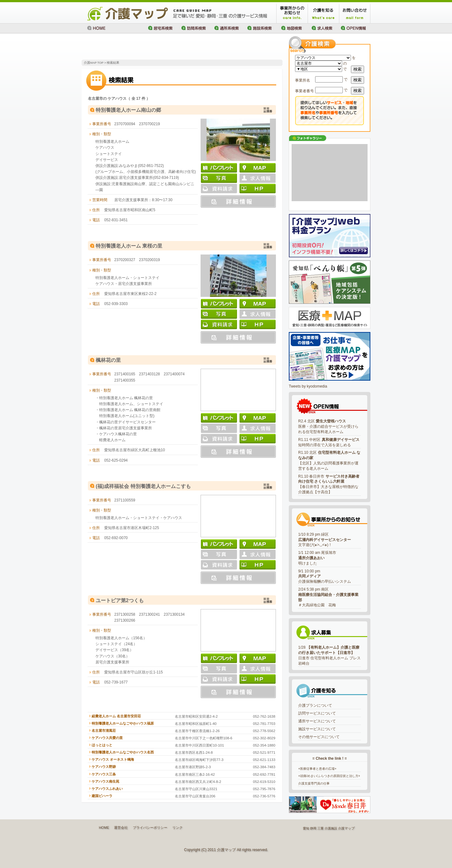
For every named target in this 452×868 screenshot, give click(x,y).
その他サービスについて (319, 737)
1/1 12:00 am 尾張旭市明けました (317, 558)
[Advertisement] (155, 47)
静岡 (313, 828)
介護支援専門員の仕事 (314, 783)
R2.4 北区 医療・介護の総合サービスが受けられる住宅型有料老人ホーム (328, 426)
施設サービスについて (317, 729)
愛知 (306, 828)
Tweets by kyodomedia (308, 386)
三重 (320, 828)
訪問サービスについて (317, 713)
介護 (341, 828)
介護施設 (331, 828)
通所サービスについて (317, 721)
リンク (178, 828)
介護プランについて (315, 705)
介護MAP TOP (94, 63)
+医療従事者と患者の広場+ (317, 769)
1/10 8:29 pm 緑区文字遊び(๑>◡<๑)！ (325, 540)
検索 (358, 69)
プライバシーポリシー (150, 828)
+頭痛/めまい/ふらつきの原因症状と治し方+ (329, 776)
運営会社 (121, 828)
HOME (104, 828)
